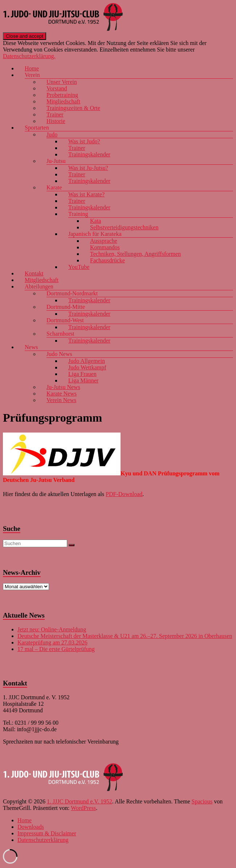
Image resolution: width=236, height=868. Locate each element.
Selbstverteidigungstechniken (124, 227)
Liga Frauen (82, 374)
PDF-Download (124, 494)
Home (32, 68)
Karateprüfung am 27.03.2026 (52, 642)
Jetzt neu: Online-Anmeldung (52, 629)
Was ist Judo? (84, 141)
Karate (54, 187)
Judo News (59, 354)
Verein (32, 75)
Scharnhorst (60, 334)
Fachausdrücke (107, 260)
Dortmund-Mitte (66, 307)
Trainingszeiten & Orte (73, 108)
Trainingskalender (89, 154)
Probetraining (62, 95)
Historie (56, 121)
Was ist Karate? (86, 194)
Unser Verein (62, 82)
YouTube (79, 267)
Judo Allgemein (87, 361)
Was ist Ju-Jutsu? (88, 168)
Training (78, 214)
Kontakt (34, 273)
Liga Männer (83, 380)
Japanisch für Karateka (95, 234)
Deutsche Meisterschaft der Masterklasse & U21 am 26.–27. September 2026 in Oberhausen (125, 636)
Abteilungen (39, 286)
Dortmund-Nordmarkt (72, 293)
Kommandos (105, 247)
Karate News (62, 394)
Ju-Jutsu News (63, 387)
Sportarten (37, 128)
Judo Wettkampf (87, 367)
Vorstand (57, 88)
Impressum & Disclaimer (47, 833)
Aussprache (104, 241)
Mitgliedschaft (63, 101)
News (31, 347)
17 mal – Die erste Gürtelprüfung (56, 649)
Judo (52, 134)
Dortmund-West (65, 320)
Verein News (61, 400)
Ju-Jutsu (56, 161)
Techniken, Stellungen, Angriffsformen (135, 254)
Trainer (55, 114)
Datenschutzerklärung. (29, 56)
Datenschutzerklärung (43, 840)
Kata (95, 221)
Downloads (31, 827)
